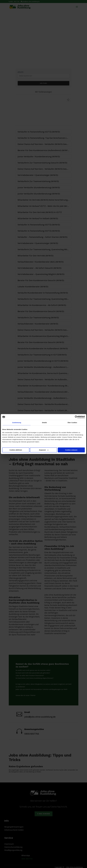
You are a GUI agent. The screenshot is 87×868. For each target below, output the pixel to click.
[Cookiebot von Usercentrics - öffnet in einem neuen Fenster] (76, 417)
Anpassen (44, 450)
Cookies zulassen (71, 450)
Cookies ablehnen (16, 450)
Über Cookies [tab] (72, 423)
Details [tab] (45, 423)
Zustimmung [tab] (17, 423)
